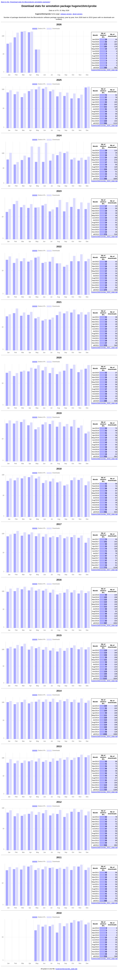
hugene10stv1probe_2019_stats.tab (104, 459)
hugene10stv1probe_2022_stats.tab (104, 292)
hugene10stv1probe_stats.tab (66, 969)
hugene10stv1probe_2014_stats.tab (104, 736)
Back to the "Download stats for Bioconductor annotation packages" (26, 2)
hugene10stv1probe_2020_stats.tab (104, 403)
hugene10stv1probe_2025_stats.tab (104, 126)
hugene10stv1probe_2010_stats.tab (104, 959)
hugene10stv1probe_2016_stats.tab (104, 625)
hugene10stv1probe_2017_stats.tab (104, 570)
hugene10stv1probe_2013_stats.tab (104, 792)
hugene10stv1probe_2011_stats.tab (104, 903)
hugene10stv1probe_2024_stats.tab (104, 181)
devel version (77, 14)
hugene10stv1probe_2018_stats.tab (104, 514)
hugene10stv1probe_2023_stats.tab (104, 237)
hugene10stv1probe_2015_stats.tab (104, 681)
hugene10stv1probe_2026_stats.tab (104, 70)
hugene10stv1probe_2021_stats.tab (104, 348)
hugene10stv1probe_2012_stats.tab (104, 847)
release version (66, 14)
